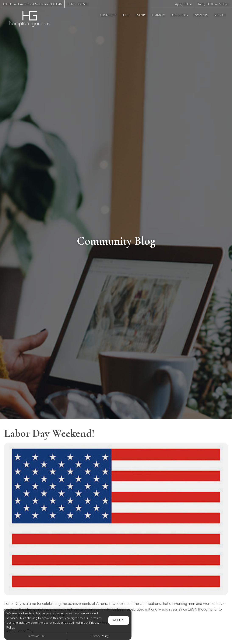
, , (32, 4)
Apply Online (184, 4)
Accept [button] (119, 620)
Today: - (213, 4)
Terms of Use (36, 636)
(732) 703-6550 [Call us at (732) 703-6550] (78, 4)
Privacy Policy (100, 636)
